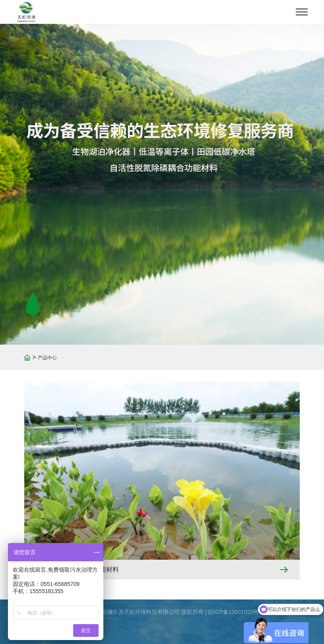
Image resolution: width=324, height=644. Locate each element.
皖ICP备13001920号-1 (236, 612)
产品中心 (47, 358)
